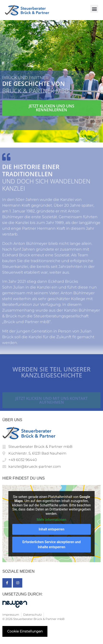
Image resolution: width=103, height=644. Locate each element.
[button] (94, 9)
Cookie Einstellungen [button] (25, 631)
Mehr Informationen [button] (51, 520)
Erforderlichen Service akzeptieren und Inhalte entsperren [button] (51, 544)
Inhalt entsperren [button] (52, 529)
